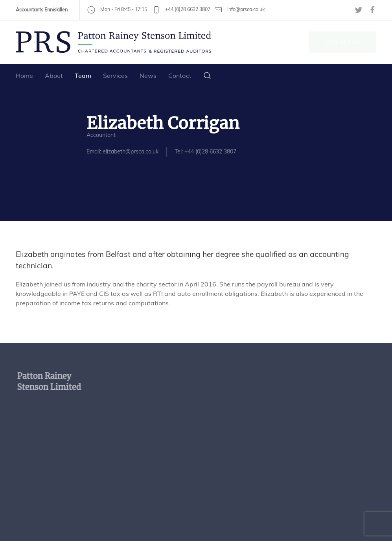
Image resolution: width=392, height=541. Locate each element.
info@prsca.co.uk (239, 10)
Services (115, 76)
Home (24, 76)
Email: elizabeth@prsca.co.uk (122, 151)
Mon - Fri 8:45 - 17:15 (117, 9)
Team (83, 76)
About (54, 76)
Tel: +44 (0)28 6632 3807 (205, 151)
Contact (180, 76)
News (148, 76)
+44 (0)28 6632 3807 (181, 9)
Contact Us (343, 42)
